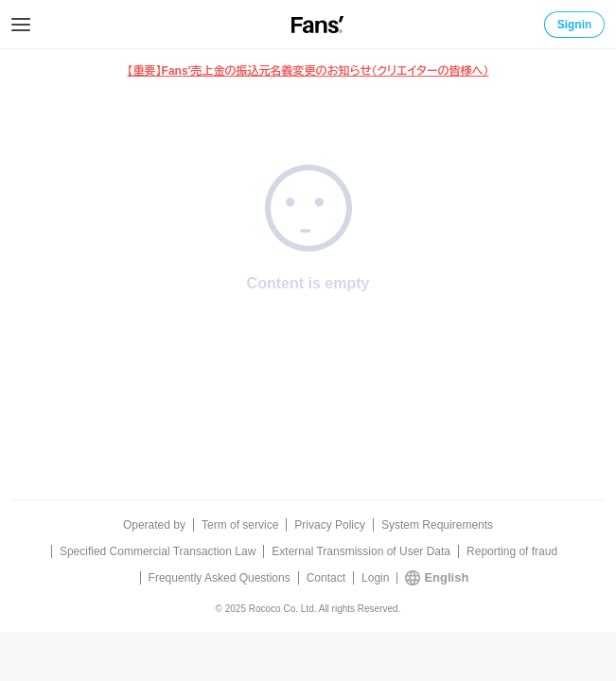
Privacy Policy (330, 525)
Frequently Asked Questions (220, 578)
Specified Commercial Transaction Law (158, 551)
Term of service (240, 525)
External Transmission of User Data (361, 551)
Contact (326, 578)
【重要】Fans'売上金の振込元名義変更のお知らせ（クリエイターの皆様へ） (308, 71)
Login (375, 578)
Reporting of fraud (512, 551)
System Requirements (437, 525)
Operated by (154, 525)
